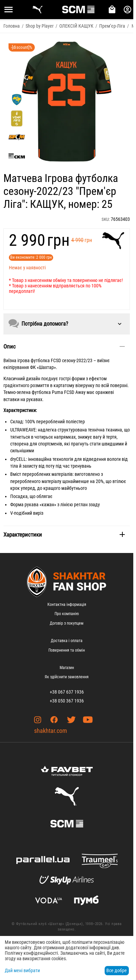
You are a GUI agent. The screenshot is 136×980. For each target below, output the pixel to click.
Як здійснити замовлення (67, 677)
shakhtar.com (51, 731)
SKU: (106, 219)
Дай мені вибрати (22, 970)
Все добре (117, 970)
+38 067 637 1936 (67, 692)
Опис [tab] (64, 346)
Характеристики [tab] (64, 535)
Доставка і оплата (67, 641)
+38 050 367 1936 (67, 701)
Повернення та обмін (67, 650)
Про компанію (67, 614)
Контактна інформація (67, 605)
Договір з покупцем (67, 623)
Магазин (67, 668)
